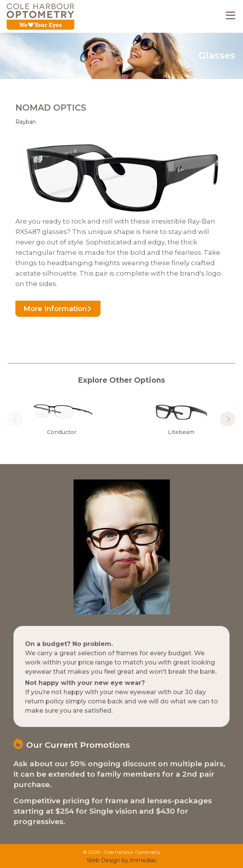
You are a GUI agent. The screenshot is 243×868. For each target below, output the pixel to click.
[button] (228, 419)
